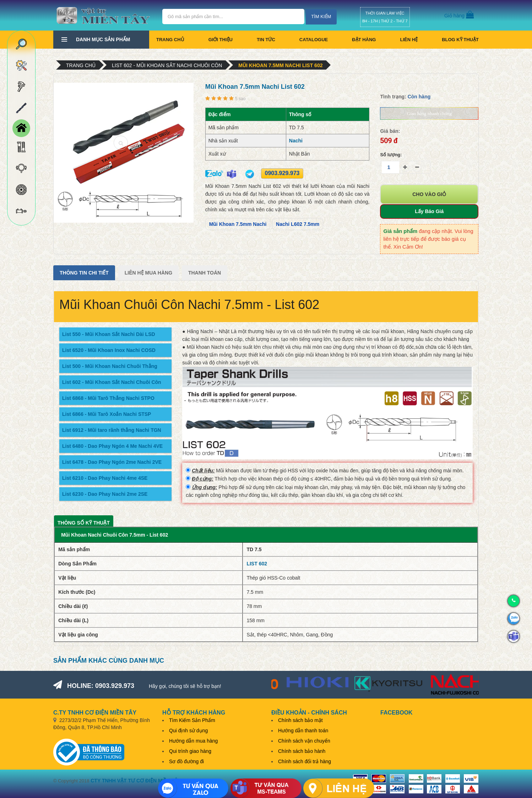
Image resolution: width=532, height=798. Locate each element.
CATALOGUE (314, 40)
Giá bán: (390, 131)
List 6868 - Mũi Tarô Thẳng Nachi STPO (108, 398)
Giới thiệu (221, 40)
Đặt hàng (364, 40)
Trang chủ (170, 40)
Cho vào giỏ (429, 194)
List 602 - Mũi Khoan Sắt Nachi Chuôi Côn (167, 65)
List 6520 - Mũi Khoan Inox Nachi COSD (109, 350)
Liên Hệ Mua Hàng (148, 273)
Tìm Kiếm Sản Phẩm (192, 720)
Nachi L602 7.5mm (298, 224)
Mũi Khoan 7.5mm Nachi (238, 224)
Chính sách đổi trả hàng (305, 761)
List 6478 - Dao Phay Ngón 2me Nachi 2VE (112, 462)
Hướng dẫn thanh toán (303, 731)
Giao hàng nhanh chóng (429, 113)
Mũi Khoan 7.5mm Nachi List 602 (280, 65)
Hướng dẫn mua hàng (193, 741)
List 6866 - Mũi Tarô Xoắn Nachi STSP (107, 414)
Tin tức (266, 40)
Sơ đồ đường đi (186, 761)
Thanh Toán (205, 273)
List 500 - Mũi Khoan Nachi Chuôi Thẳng (110, 366)
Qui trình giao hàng (190, 751)
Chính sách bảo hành (302, 751)
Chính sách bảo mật (300, 720)
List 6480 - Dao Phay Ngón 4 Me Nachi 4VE (112, 446)
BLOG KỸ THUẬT (460, 40)
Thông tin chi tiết (84, 273)
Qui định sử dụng (188, 731)
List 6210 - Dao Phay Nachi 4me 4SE (105, 478)
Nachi (296, 141)
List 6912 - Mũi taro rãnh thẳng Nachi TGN (112, 430)
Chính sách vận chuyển (304, 741)
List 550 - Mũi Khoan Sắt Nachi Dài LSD (109, 334)
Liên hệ (409, 40)
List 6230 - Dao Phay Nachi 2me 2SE (105, 494)
